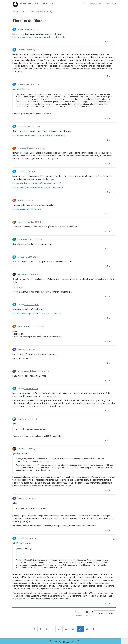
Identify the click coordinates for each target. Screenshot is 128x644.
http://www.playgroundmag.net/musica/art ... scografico (38, 183)
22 (66, 629)
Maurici (21, 200)
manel (20, 419)
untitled (21, 50)
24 (80, 629)
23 (73, 629)
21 (59, 629)
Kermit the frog (24, 222)
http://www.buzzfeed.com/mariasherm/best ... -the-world (39, 37)
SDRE (49, 292)
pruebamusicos (24, 148)
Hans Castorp (24, 326)
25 (87, 629)
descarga (18, 288)
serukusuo (22, 240)
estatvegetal (23, 274)
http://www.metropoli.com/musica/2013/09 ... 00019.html (39, 135)
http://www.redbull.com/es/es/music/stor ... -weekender (38, 188)
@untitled (17, 89)
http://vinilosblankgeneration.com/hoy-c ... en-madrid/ (37, 314)
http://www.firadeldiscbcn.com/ (27, 209)
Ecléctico (22, 449)
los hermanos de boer (27, 371)
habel (20, 350)
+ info (15, 285)
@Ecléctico (17, 543)
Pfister (21, 30)
